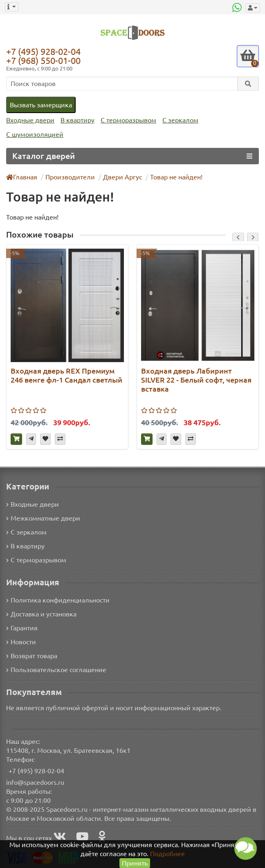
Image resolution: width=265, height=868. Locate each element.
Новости (21, 641)
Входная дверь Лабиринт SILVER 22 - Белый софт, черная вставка (185, 380)
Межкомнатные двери (42, 517)
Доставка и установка (41, 613)
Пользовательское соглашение (55, 669)
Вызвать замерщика (40, 105)
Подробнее (158, 853)
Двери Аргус (119, 177)
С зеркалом (177, 120)
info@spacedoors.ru (35, 782)
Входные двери (29, 120)
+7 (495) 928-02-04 (45, 51)
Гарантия (22, 627)
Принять (135, 863)
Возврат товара (32, 655)
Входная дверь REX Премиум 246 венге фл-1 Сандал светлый (67, 375)
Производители (69, 177)
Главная (22, 177)
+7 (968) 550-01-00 (45, 60)
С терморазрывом (126, 120)
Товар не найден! (172, 177)
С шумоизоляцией (34, 135)
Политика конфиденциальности (57, 599)
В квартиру (75, 120)
